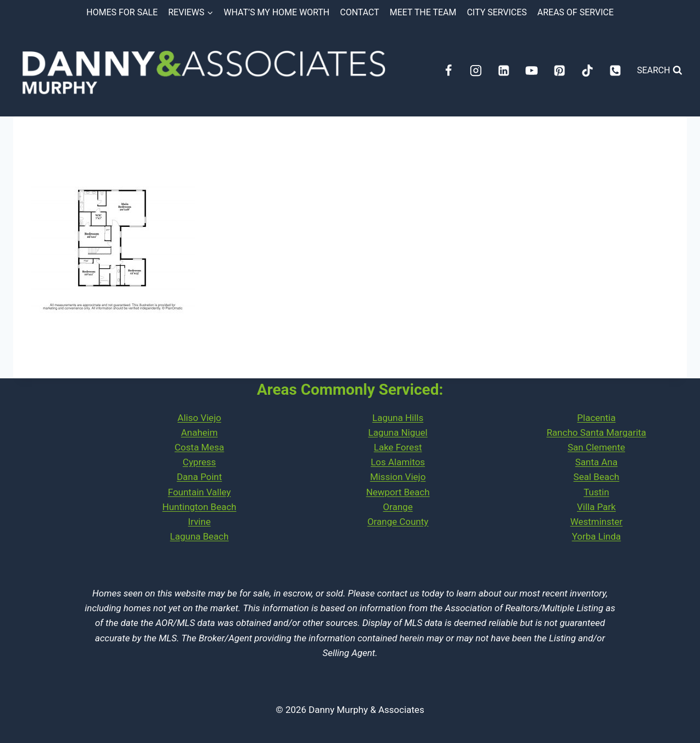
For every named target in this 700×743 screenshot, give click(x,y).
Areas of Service (576, 12)
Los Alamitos (398, 462)
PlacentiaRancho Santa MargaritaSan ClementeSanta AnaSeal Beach (596, 447)
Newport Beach (398, 492)
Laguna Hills (398, 418)
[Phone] (615, 71)
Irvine (199, 522)
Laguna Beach (199, 536)
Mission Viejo (398, 477)
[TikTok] (587, 71)
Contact (360, 12)
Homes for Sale (122, 12)
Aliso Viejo (200, 418)
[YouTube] (532, 71)
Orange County (398, 522)
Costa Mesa (199, 447)
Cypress (199, 462)
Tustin (596, 492)
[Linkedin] (504, 71)
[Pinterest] (559, 71)
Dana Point (199, 477)
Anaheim (199, 432)
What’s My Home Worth (277, 12)
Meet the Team (423, 12)
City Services (497, 12)
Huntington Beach (199, 507)
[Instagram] (476, 71)
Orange (398, 507)
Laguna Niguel (398, 432)
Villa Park (596, 507)
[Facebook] (448, 71)
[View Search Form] (660, 71)
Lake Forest (398, 447)
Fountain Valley (199, 492)
